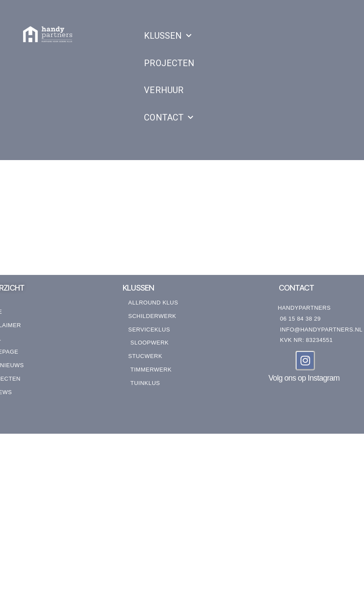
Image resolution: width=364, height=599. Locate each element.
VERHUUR (164, 90)
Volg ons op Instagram (304, 378)
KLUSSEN (167, 36)
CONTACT (168, 117)
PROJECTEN (169, 63)
